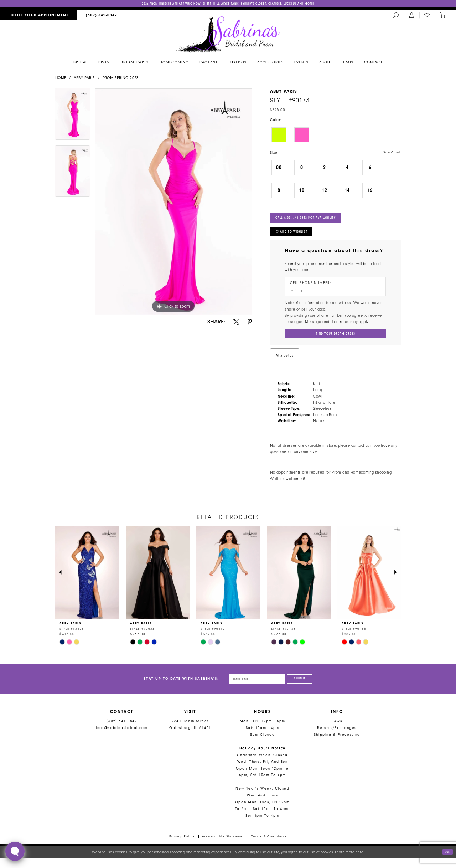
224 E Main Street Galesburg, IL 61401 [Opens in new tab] (190, 735)
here (359, 862)
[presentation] (87, 581)
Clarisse (285, 4)
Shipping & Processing (337, 745)
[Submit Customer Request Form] (335, 341)
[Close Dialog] (8, 862)
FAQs (337, 731)
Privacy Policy (182, 847)
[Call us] (102, 16)
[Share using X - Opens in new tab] (236, 323)
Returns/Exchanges (337, 738)
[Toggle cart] (442, 16)
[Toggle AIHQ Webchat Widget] (15, 851)
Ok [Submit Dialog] (447, 862)
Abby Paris (84, 79)
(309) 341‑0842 (122, 731)
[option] (72, 117)
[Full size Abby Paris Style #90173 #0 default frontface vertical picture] (173, 202)
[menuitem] (38, 16)
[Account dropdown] (411, 16)
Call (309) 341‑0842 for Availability (313, 220)
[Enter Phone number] (333, 297)
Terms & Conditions (269, 847)
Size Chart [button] (391, 154)
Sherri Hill (207, 4)
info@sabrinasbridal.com (122, 738)
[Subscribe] (305, 688)
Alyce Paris (231, 4)
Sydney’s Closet (260, 4)
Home (61, 79)
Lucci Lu (303, 4)
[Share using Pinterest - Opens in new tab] (250, 323)
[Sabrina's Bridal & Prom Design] (228, 35)
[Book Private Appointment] (38, 16)
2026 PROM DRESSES (141, 4)
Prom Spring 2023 (121, 79)
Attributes (285, 364)
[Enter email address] (255, 688)
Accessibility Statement (223, 847)
